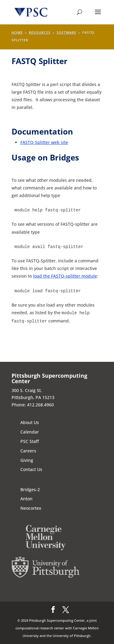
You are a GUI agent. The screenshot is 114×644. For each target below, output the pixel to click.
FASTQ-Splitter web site (44, 142)
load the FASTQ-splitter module (65, 276)
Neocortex (31, 508)
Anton (26, 499)
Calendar (30, 432)
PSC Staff (30, 441)
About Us (30, 422)
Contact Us (31, 469)
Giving (27, 460)
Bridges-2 (30, 489)
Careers (28, 451)
